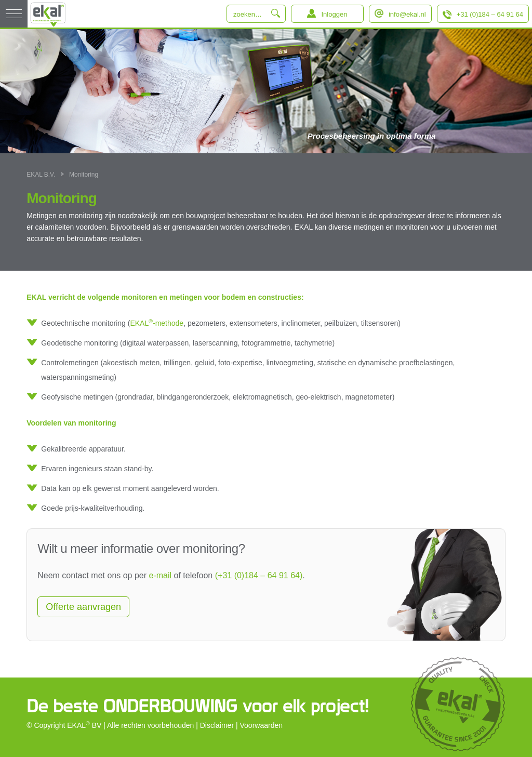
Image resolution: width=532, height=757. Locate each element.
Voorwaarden (262, 725)
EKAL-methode (157, 323)
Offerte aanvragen (83, 607)
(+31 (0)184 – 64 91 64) (259, 575)
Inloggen (334, 14)
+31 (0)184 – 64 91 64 (490, 14)
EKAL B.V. (41, 175)
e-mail (161, 575)
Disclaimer (217, 725)
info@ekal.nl (407, 14)
